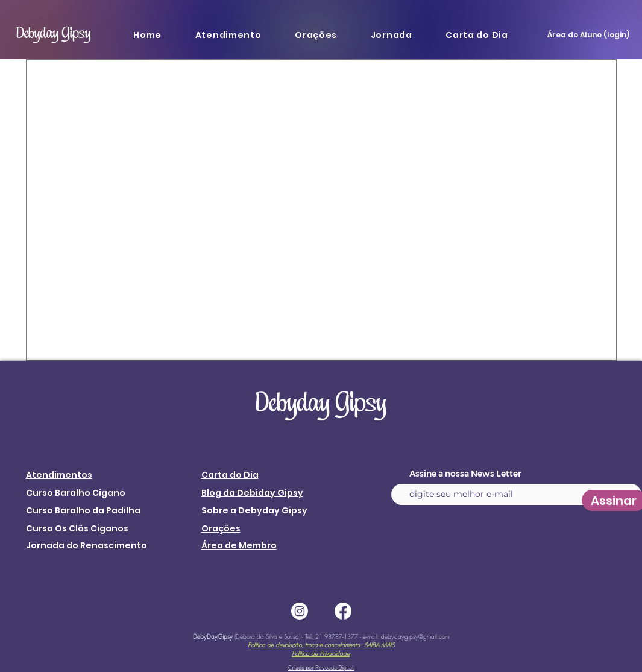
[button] (228, 35)
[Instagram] (300, 611)
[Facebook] (343, 611)
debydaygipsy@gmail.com (415, 636)
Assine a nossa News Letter (465, 474)
